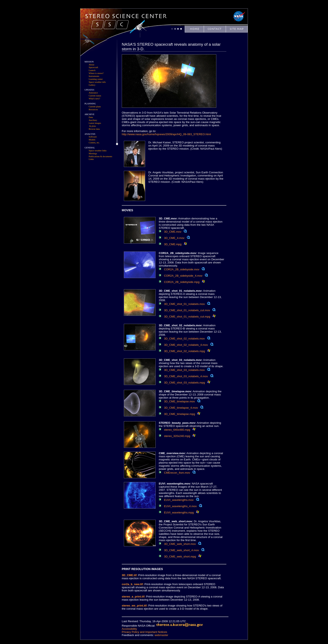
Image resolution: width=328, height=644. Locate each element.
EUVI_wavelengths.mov (179, 500)
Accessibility (129, 629)
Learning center (96, 79)
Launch (92, 70)
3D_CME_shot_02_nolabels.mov (184, 339)
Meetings (93, 154)
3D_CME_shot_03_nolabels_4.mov (186, 376)
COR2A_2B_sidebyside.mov (182, 269)
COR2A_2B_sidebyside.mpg (182, 282)
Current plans (95, 107)
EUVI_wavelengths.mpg (179, 512)
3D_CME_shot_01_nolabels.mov (184, 304)
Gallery (92, 85)
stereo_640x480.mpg (177, 430)
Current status (95, 96)
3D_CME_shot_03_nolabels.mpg (184, 383)
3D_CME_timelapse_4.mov (181, 408)
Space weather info (97, 82)
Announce (93, 93)
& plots (93, 126)
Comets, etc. (94, 143)
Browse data (94, 129)
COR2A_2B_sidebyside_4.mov (183, 276)
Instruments (94, 76)
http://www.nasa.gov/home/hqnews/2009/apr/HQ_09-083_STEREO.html (166, 134)
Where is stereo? (96, 73)
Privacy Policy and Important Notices (144, 632)
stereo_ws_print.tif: (135, 606)
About (92, 65)
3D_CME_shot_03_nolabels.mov (184, 370)
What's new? (94, 99)
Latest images (95, 123)
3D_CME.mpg (173, 244)
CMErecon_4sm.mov (177, 473)
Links (91, 159)
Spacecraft (93, 67)
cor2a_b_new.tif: (133, 584)
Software (93, 137)
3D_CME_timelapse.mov (179, 401)
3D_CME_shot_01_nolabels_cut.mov (187, 310)
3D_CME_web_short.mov (180, 544)
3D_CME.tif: (130, 575)
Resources (93, 109)
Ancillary (93, 120)
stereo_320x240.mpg (177, 436)
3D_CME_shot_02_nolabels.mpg (184, 351)
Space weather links (98, 151)
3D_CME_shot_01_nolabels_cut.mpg (187, 317)
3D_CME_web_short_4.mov (181, 550)
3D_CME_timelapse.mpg (179, 414)
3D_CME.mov (173, 232)
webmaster (161, 635)
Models (92, 140)
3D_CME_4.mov (174, 238)
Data (91, 117)
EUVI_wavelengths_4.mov (180, 506)
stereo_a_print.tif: (134, 597)
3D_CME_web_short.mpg (180, 557)
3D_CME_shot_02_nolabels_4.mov (186, 345)
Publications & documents (100, 156)
